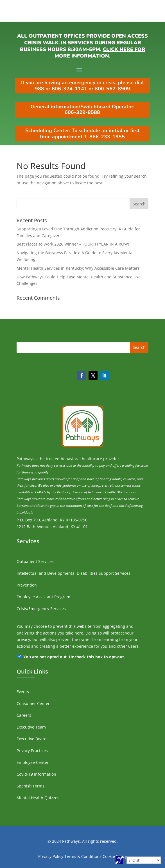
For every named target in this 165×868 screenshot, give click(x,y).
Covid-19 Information (36, 774)
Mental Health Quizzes (38, 798)
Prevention (27, 585)
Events (23, 692)
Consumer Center (33, 703)
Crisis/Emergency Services (41, 609)
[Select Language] (144, 860)
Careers (24, 715)
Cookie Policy (115, 856)
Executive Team (31, 727)
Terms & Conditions (83, 856)
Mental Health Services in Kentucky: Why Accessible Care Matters (78, 268)
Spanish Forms (30, 786)
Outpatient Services (35, 561)
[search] (83, 204)
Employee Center (33, 762)
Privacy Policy (51, 856)
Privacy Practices (32, 751)
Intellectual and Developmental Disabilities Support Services (74, 573)
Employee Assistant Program (43, 597)
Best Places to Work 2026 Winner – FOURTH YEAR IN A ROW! (73, 244)
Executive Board (32, 739)
